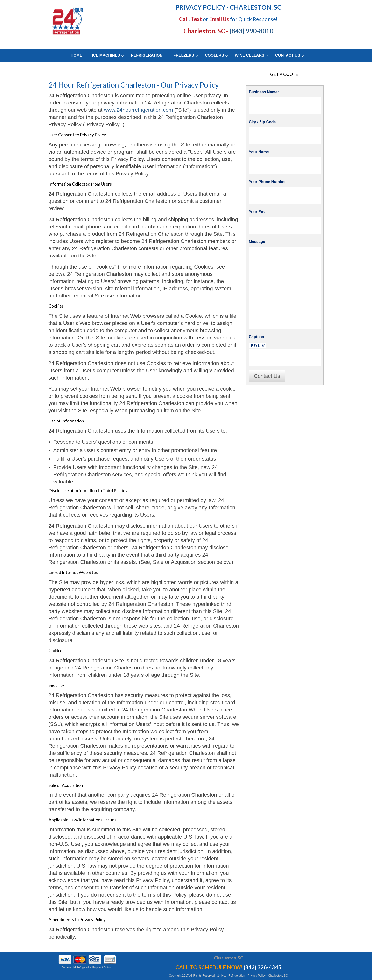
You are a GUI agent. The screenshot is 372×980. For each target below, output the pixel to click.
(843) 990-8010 (251, 31)
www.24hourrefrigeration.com (138, 110)
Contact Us (267, 376)
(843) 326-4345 (262, 967)
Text (196, 19)
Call (184, 19)
